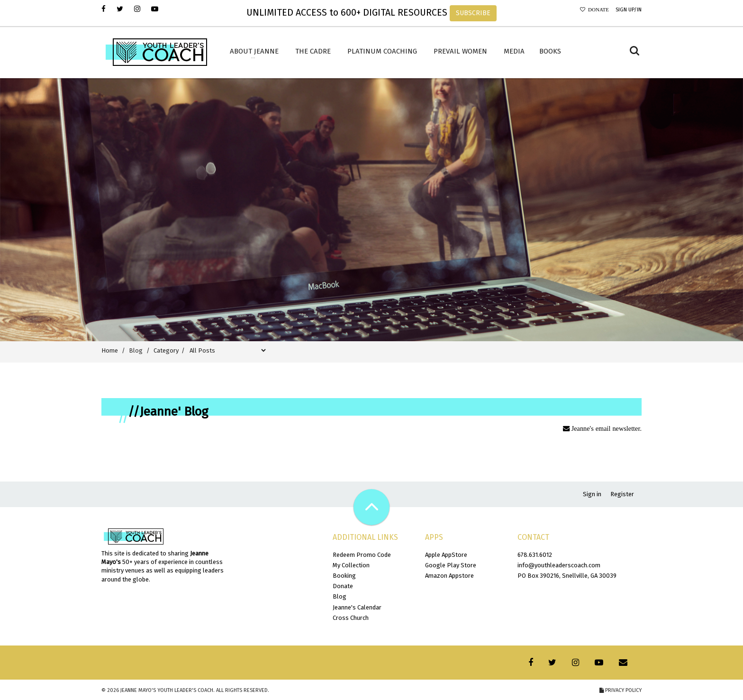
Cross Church (351, 618)
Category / (171, 350)
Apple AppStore (446, 555)
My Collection (351, 565)
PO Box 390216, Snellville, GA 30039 (567, 576)
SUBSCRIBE (473, 13)
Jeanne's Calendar (357, 607)
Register (622, 494)
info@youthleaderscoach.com (559, 565)
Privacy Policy (621, 690)
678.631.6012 (535, 555)
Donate (597, 10)
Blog (340, 596)
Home (110, 350)
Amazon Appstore (449, 576)
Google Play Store (451, 565)
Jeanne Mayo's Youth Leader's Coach (167, 690)
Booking (344, 576)
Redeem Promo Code (362, 555)
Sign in (592, 494)
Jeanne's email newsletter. (606, 428)
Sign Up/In (629, 10)
